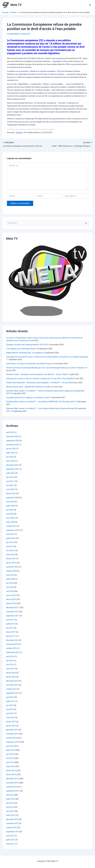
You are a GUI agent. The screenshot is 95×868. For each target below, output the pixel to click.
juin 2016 (10, 661)
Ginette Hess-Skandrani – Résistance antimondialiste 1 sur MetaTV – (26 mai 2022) (40, 383)
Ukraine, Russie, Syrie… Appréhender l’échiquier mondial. (28, 387)
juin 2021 (10, 477)
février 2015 (11, 722)
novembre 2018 (12, 567)
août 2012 (10, 836)
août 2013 (10, 795)
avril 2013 (10, 812)
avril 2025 (10, 433)
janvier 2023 (11, 449)
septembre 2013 (13, 791)
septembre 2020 (13, 498)
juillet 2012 (10, 840)
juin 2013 (10, 803)
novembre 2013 (12, 783)
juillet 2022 (10, 453)
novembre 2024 (12, 437)
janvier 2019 (11, 563)
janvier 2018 (11, 604)
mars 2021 (10, 490)
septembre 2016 (13, 653)
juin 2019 (10, 543)
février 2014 (11, 771)
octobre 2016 (11, 649)
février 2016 (11, 673)
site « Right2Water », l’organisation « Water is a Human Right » (39, 84)
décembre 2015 (12, 681)
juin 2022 (10, 457)
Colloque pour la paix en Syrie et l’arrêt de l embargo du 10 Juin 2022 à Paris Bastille (40, 379)
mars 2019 (10, 555)
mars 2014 (10, 767)
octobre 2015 (11, 689)
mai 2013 (10, 807)
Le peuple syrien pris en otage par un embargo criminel (28, 398)
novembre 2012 (12, 824)
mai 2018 (10, 587)
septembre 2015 (13, 693)
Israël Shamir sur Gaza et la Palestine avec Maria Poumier (29, 364)
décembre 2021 (12, 465)
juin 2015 (10, 706)
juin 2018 (10, 583)
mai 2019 (10, 547)
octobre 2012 (11, 828)
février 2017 (11, 632)
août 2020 (10, 502)
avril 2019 (10, 551)
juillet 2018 (10, 579)
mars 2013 (10, 816)
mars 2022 (10, 461)
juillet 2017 (10, 624)
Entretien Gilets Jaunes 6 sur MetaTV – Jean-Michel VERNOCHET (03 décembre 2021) (41, 402)
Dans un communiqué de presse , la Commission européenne (32, 103)
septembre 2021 (13, 469)
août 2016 (10, 657)
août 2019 (10, 535)
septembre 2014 (13, 742)
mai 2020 (10, 514)
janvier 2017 (11, 636)
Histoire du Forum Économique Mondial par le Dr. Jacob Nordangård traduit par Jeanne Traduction (45, 368)
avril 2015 (10, 714)
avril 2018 (10, 592)
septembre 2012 (13, 832)
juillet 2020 (10, 506)
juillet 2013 (10, 799)
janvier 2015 (11, 726)
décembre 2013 (12, 779)
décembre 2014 (12, 730)
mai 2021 (10, 482)
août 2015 (10, 697)
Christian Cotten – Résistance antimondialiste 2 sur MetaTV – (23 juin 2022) (37, 375)
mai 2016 (10, 665)
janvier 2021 (11, 494)
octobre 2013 (11, 787)
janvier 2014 (11, 775)
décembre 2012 (12, 820)
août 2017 (10, 620)
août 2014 (10, 746)
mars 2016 (10, 669)
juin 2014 (10, 755)
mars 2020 (10, 522)
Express (19, 132)
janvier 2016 (11, 677)
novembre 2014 (12, 734)
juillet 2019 (10, 539)
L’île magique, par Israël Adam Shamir (21, 349)
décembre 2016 (12, 640)
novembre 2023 (12, 445)
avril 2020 (10, 518)
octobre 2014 (11, 738)
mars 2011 (10, 844)
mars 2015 (10, 718)
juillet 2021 (10, 473)
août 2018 (10, 575)
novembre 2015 (12, 685)
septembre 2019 (13, 530)
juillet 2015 (10, 702)
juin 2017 (10, 628)
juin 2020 (10, 510)
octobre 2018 (11, 571)
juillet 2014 (10, 750)
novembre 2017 (12, 612)
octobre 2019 (11, 526)
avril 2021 (10, 486)
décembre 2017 (12, 608)
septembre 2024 (13, 441)
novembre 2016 (12, 645)
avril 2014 (10, 763)
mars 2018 (10, 596)
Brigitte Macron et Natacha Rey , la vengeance (24, 353)
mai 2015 (10, 710)
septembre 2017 (13, 616)
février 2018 (11, 600)
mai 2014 (10, 759)
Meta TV (16, 5)
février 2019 (11, 559)
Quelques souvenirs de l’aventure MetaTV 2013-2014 (27, 345)
